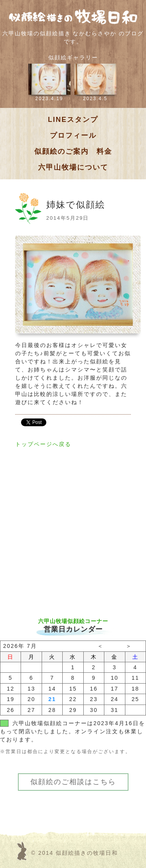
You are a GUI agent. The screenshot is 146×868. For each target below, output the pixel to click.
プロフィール (73, 135)
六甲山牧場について (73, 167)
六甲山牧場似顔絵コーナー (73, 621)
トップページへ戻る (43, 444)
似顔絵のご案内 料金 (73, 151)
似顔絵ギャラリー (73, 57)
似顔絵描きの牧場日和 (87, 853)
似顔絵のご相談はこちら (73, 782)
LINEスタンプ (73, 120)
